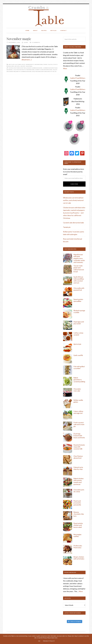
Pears (45, 64)
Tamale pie (67, 227)
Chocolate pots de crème (79, 491)
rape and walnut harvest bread (79, 270)
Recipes (17, 66)
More (65, 68)
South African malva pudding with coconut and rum (79, 280)
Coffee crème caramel (78, 334)
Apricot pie (77, 344)
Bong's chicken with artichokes (79, 558)
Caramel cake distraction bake (73, 223)
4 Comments (36, 42)
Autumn (18, 64)
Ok (39, 641)
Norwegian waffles (77, 535)
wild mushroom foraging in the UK (44, 71)
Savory (23, 66)
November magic (19, 39)
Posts (55, 64)
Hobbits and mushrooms (44, 70)
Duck (23, 64)
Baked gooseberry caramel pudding (79, 380)
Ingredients (30, 64)
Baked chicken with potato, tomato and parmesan (79, 481)
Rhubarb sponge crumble (79, 311)
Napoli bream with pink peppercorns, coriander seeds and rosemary (79, 258)
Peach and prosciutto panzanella (77, 503)
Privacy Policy (49, 641)
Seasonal (29, 66)
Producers (10, 66)
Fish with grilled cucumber (79, 367)
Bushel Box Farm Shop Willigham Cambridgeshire (25, 68)
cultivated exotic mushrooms (24, 70)
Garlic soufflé (78, 355)
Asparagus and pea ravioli (79, 323)
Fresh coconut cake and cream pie (79, 424)
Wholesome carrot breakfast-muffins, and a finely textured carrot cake (73, 200)
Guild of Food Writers (78, 78)
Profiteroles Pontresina (78, 547)
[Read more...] (27, 60)
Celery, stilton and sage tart (78, 412)
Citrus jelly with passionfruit (79, 289)
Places (50, 64)
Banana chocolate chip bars (79, 514)
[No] (90, 639)
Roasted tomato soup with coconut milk (79, 447)
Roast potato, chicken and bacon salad (78, 525)
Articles (12, 64)
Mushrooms (39, 64)
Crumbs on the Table (46, 16)
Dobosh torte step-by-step (78, 468)
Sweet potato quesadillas (78, 300)
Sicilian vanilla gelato (78, 401)
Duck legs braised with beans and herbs (79, 436)
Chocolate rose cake (77, 390)
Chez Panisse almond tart (78, 457)
